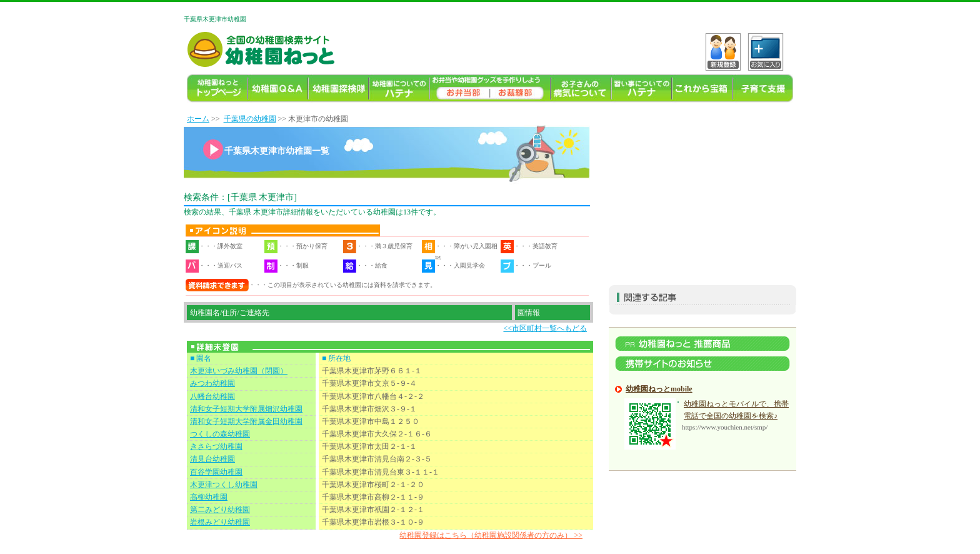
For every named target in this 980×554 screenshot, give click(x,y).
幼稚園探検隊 (338, 88)
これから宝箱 (702, 88)
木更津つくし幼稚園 (224, 485)
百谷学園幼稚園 (216, 472)
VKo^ (723, 52)
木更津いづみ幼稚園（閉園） (239, 371)
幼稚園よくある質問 (278, 88)
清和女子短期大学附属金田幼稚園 (246, 421)
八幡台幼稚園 (212, 396)
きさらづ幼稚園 (216, 446)
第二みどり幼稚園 (220, 510)
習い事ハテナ (642, 88)
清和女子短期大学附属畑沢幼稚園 (246, 409)
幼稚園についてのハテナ (399, 88)
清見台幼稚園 (212, 459)
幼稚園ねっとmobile (659, 389)
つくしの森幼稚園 (220, 434)
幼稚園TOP (217, 88)
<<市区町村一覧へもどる (545, 328)
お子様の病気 (581, 88)
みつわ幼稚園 (212, 383)
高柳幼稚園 (209, 497)
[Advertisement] (702, 191)
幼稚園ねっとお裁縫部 (520, 88)
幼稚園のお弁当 (460, 88)
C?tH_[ (766, 52)
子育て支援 (763, 88)
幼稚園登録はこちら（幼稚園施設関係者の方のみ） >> (491, 535)
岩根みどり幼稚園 (220, 522)
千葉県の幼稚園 (250, 119)
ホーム (198, 119)
